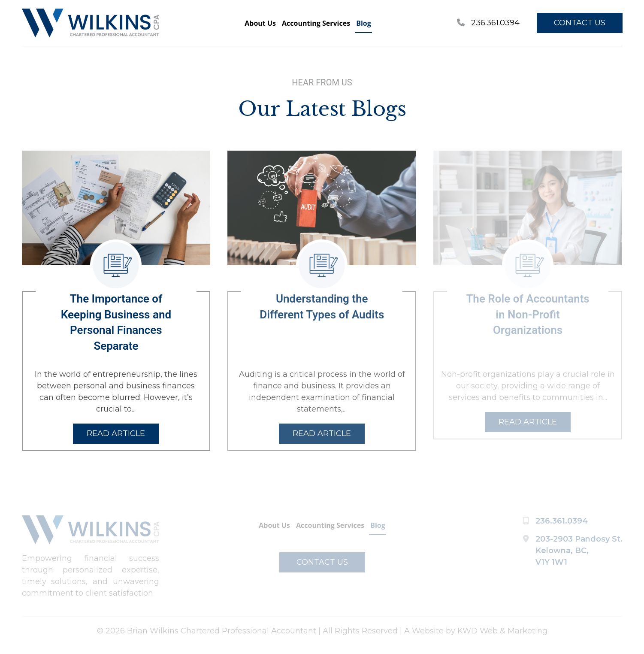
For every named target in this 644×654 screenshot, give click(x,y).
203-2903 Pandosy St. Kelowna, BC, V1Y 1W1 (579, 551)
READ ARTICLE (116, 433)
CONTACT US (580, 23)
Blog (364, 23)
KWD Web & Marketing (502, 631)
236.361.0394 (488, 23)
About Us (260, 23)
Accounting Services (316, 23)
